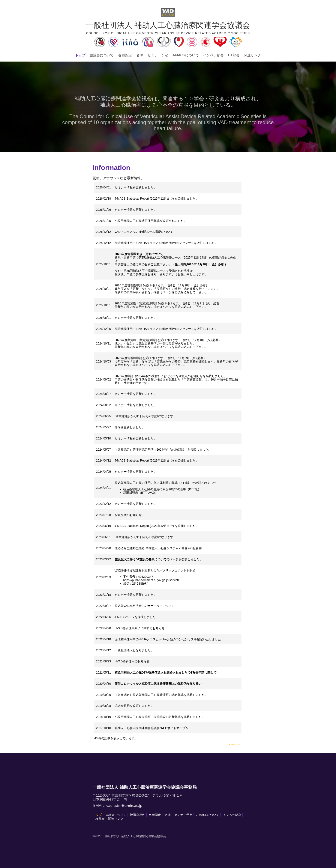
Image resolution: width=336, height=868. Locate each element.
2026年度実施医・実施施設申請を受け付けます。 (148, 303)
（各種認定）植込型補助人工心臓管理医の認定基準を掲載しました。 (161, 695)
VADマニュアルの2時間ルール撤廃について (144, 232)
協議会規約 (122, 706)
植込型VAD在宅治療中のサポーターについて (145, 606)
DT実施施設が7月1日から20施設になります (144, 416)
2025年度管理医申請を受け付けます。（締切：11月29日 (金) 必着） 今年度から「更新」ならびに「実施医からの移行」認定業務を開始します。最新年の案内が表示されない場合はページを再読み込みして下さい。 (176, 361)
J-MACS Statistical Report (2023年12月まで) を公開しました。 (157, 460)
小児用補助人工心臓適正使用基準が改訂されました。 (151, 221)
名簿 (139, 55)
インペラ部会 (213, 55)
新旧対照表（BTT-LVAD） (141, 493)
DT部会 (234, 55)
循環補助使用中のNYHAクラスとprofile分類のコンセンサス (154, 639)
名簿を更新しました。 (130, 427)
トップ (80, 55)
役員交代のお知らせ (128, 515)
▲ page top (234, 744)
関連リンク (252, 55)
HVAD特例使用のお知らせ (132, 661)
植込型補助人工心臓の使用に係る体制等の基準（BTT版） (162, 489)
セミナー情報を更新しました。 (136, 187)
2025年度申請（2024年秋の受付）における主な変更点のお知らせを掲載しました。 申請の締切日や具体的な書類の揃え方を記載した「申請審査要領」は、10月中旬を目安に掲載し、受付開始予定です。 (176, 379)
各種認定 (125, 55)
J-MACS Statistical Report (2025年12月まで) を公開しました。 (157, 199)
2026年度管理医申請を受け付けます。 (140, 285)
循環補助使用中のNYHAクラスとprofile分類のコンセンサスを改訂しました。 (166, 243)
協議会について (102, 55)
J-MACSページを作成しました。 (137, 617)
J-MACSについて (186, 55)
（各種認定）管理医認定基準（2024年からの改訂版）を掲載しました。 (163, 450)
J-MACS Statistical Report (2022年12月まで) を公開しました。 (157, 526)
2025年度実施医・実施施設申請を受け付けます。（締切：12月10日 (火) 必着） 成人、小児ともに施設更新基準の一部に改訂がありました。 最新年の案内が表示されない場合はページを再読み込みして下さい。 (168, 343)
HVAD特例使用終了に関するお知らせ (140, 628)
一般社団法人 (124, 650)
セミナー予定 (158, 55)
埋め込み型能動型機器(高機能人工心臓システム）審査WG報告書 (158, 548)
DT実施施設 (123, 537)
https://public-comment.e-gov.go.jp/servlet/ (151, 580)
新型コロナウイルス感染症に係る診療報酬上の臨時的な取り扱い (158, 684)
